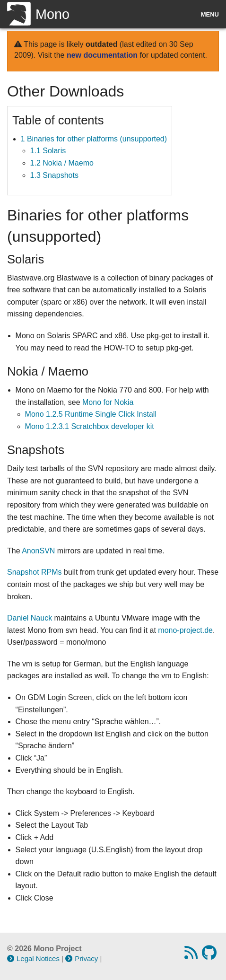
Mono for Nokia (108, 402)
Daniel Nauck (30, 618)
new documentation (102, 55)
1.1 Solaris (48, 151)
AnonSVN (38, 551)
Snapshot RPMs (35, 572)
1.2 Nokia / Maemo (62, 163)
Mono (38, 14)
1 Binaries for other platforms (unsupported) (94, 139)
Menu (210, 14)
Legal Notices (33, 958)
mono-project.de (185, 630)
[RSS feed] (192, 956)
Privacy (82, 958)
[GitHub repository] (210, 956)
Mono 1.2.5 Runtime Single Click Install (91, 414)
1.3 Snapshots (54, 175)
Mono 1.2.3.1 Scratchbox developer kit (90, 426)
